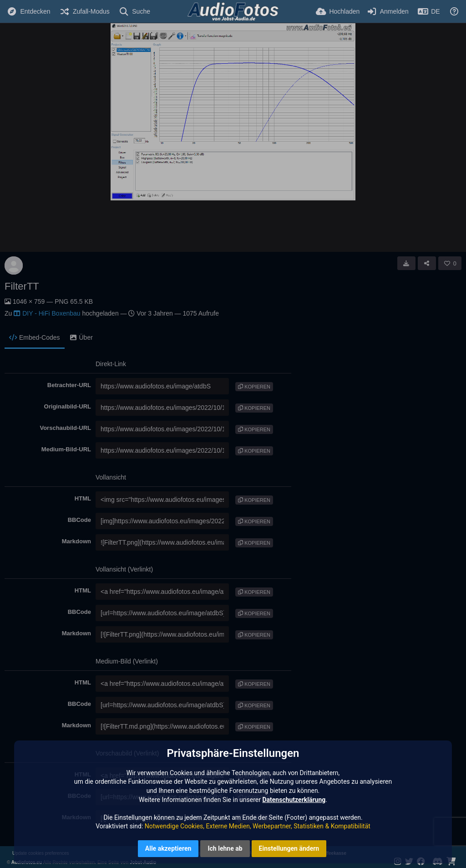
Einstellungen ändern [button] (289, 848)
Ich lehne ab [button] (225, 848)
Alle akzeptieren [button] (168, 848)
